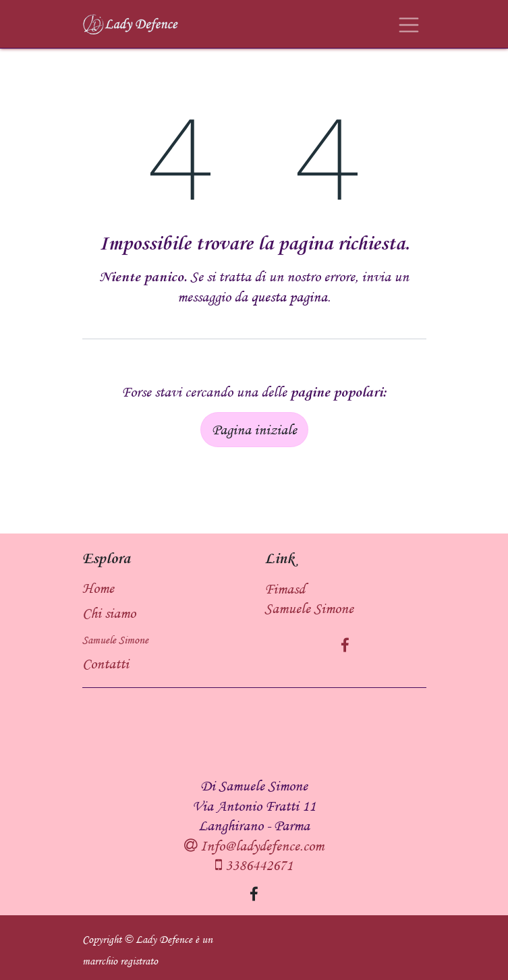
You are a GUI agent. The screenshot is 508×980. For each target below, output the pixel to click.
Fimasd (285, 588)
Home (98, 588)
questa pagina (289, 296)
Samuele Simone (115, 640)
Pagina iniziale (254, 429)
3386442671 (257, 865)
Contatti (106, 663)
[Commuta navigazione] (409, 24)
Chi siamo (109, 613)
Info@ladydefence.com (260, 845)
